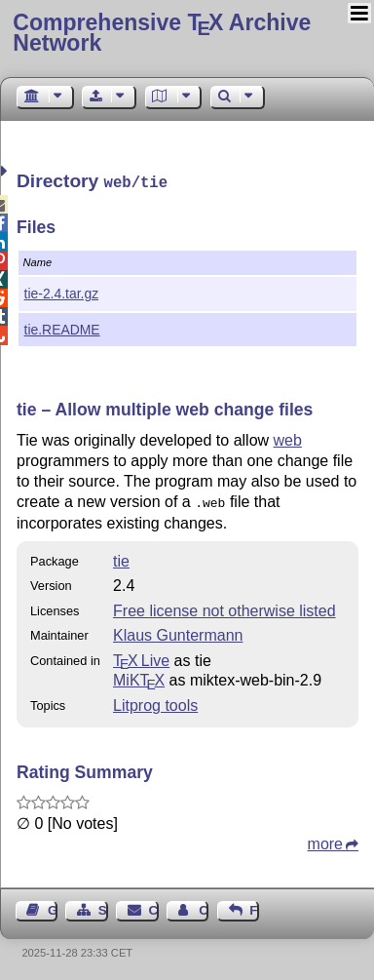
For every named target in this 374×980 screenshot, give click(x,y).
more (325, 840)
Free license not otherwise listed (224, 607)
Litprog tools (155, 702)
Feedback (254, 906)
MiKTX (139, 676)
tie (121, 557)
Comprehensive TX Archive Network (162, 33)
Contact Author (204, 906)
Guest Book (53, 906)
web (288, 438)
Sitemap (103, 906)
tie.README (62, 328)
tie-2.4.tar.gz (62, 292)
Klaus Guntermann (178, 631)
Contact (154, 906)
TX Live (141, 657)
